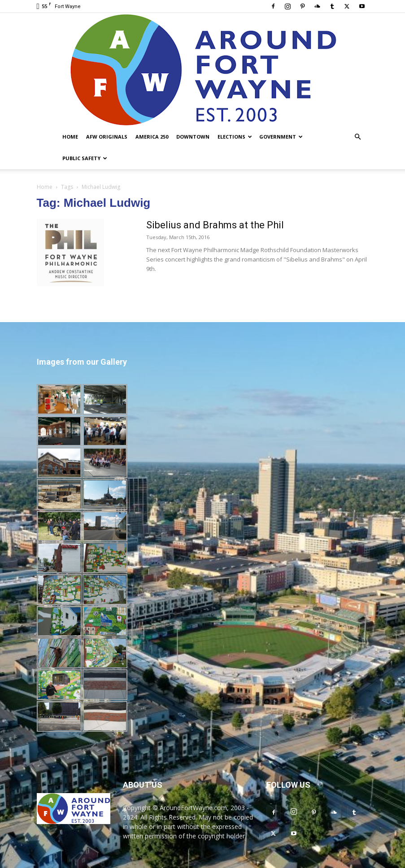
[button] (358, 137)
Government (281, 137)
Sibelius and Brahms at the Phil (215, 225)
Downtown (193, 137)
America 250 (152, 137)
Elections (235, 137)
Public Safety (85, 158)
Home (70, 137)
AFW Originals (107, 137)
